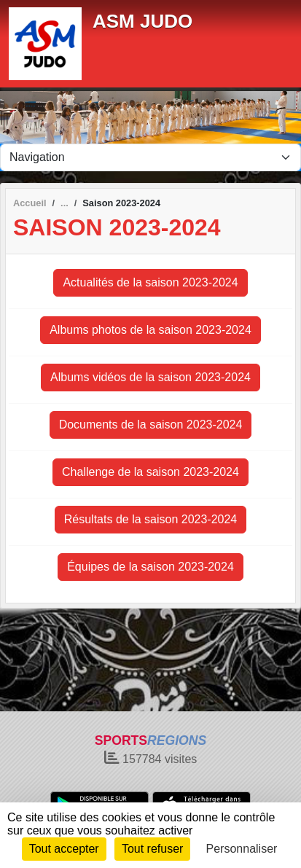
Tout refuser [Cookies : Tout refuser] (152, 849)
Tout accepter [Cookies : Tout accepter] (64, 849)
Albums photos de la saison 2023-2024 (150, 330)
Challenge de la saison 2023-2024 (150, 472)
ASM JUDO (142, 21)
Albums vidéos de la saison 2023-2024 (150, 377)
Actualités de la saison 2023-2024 (150, 282)
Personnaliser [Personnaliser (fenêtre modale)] (242, 849)
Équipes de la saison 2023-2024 (150, 567)
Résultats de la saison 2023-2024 (151, 519)
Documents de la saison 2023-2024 (151, 425)
